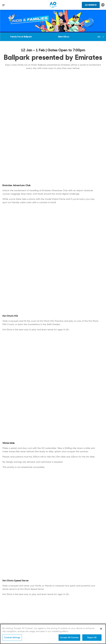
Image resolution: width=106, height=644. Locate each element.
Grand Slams (61, 582)
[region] (53, 634)
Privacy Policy (10, 591)
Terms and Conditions (65, 604)
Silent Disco (64, 37)
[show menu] (4, 5)
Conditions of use (11, 600)
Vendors (58, 587)
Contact (7, 587)
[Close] (101, 629)
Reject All (92, 637)
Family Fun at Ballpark (21, 37)
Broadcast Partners (13, 582)
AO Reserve (91, 5)
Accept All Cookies (69, 637)
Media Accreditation (64, 596)
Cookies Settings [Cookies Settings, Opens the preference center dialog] (12, 637)
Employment (60, 591)
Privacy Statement (11, 596)
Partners (59, 600)
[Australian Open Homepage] (53, 5)
